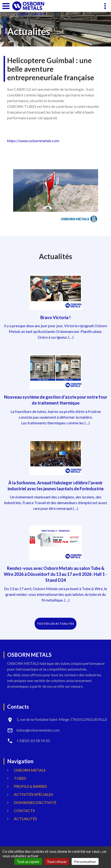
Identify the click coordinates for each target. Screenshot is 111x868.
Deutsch (38, 14)
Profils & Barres (30, 786)
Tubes (20, 778)
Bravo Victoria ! (55, 317)
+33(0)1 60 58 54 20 (33, 740)
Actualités (25, 819)
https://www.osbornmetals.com (33, 141)
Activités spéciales (33, 794)
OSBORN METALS (30, 770)
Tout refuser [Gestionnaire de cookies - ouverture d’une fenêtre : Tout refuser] (57, 861)
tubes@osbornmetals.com (38, 730)
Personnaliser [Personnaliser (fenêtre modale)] (85, 861)
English (23, 14)
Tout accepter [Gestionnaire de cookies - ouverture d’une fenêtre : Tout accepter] (28, 861)
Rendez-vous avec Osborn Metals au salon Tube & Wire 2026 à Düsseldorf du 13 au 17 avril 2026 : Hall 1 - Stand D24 (55, 574)
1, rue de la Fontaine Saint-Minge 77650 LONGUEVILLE (62, 719)
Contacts (24, 810)
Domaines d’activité (35, 802)
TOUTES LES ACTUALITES (56, 624)
